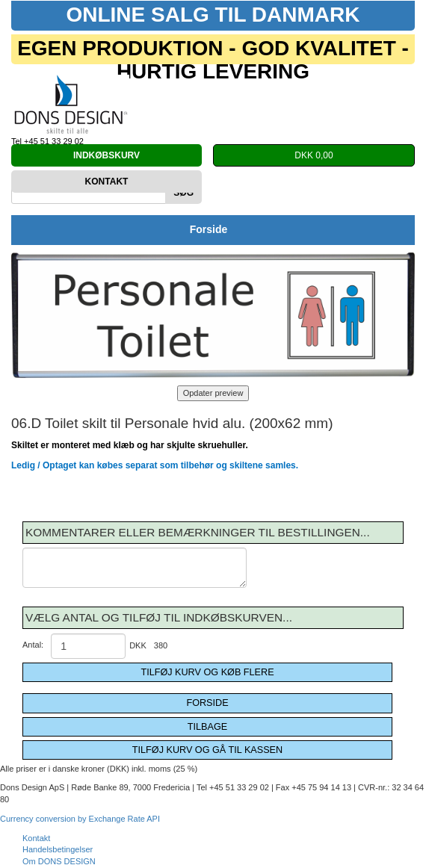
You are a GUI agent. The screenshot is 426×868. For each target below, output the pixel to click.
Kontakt (36, 838)
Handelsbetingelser (58, 849)
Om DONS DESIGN (59, 861)
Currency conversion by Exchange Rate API (80, 819)
